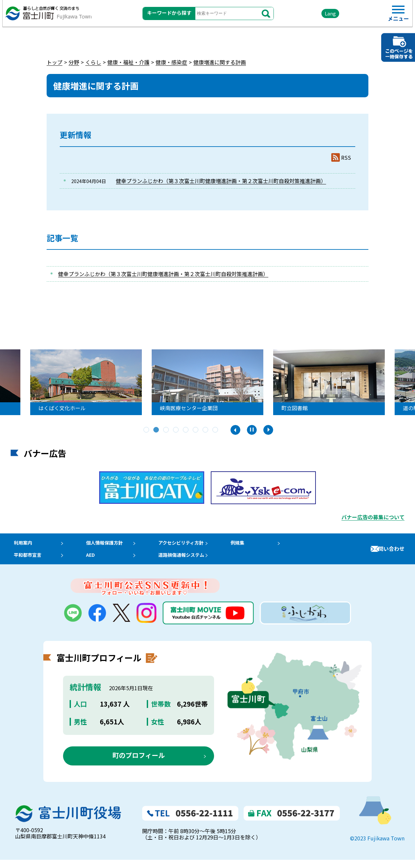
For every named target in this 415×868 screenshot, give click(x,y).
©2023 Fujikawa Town (377, 846)
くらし (93, 62)
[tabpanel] (87, 382)
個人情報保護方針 (109, 545)
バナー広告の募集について (373, 517)
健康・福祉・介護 (128, 62)
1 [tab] (147, 430)
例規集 (250, 545)
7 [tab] (206, 430)
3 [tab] (166, 430)
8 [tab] (216, 430)
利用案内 (21, 545)
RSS (346, 158)
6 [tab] (196, 430)
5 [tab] (186, 430)
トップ (55, 62)
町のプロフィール (139, 763)
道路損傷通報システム (191, 561)
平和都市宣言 (26, 561)
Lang (313, 16)
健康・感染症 (171, 62)
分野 (74, 62)
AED (93, 561)
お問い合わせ (389, 553)
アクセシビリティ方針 (191, 545)
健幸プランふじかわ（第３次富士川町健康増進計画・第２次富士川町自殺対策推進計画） (221, 181)
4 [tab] (176, 430)
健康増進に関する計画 (220, 62)
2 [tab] (157, 430)
